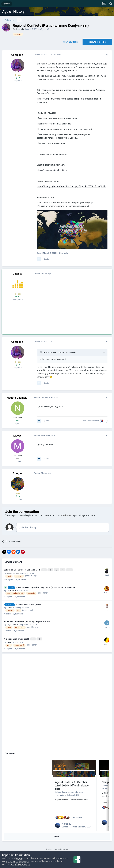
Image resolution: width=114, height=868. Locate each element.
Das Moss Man (13, 575)
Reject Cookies (102, 860)
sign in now (66, 518)
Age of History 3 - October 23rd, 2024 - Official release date (72, 786)
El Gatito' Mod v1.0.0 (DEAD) (28, 606)
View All (57, 837)
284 (18, 299)
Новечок (97, 423)
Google (17, 276)
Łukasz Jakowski (63, 793)
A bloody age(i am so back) (17, 640)
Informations (61, 796)
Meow (87, 423)
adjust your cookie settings (27, 861)
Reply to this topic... (29, 530)
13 (18, 78)
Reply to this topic (97, 42)
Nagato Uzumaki (17, 400)
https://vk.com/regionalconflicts (50, 170)
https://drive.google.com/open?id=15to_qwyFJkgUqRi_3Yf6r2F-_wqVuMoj (70, 186)
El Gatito (10, 609)
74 (18, 499)
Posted (41, 55)
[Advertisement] (70, 304)
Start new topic (71, 42)
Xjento (9, 643)
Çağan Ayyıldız (13, 626)
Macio (67, 354)
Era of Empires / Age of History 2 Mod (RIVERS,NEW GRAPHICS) (45, 589)
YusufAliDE (11, 592)
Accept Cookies (79, 860)
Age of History (13, 12)
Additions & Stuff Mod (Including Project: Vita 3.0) (27, 623)
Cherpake (20, 29)
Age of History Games (33, 864)
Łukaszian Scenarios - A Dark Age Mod (22, 572)
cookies (20, 858)
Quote (44, 261)
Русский (45, 29)
